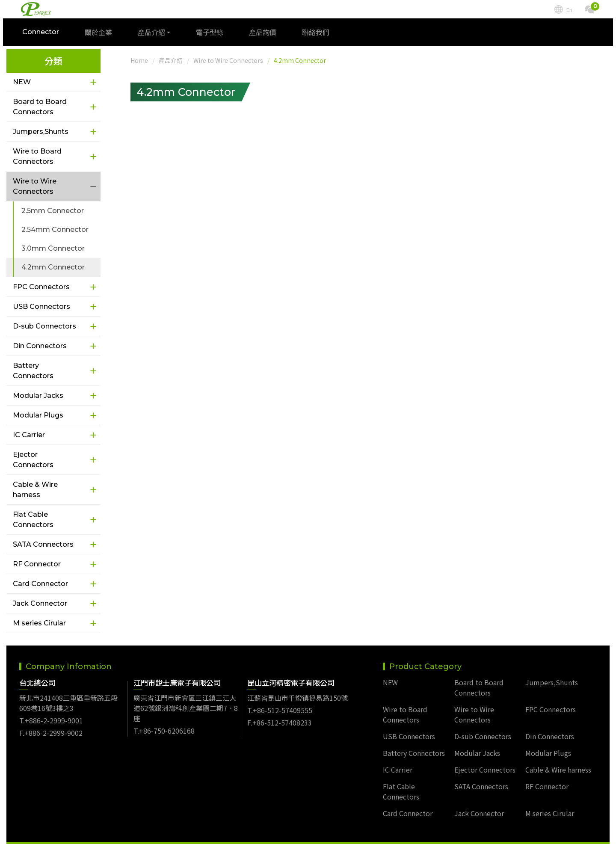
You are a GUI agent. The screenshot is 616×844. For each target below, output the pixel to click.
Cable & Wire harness (35, 490)
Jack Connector (40, 603)
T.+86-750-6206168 (164, 718)
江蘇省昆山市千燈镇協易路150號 (298, 685)
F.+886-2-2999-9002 (51, 720)
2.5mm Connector (53, 211)
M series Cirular (39, 623)
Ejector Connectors (33, 460)
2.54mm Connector (55, 230)
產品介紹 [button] (155, 36)
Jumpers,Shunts (41, 132)
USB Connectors (41, 307)
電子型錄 (213, 36)
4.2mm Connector (53, 267)
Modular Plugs (38, 415)
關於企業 (102, 36)
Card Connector (40, 584)
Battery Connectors (33, 371)
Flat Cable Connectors (33, 520)
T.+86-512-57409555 (280, 698)
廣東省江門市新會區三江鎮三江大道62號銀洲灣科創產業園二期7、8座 (186, 696)
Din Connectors (40, 346)
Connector (44, 35)
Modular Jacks (38, 395)
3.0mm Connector (53, 248)
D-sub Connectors (44, 326)
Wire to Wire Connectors (35, 186)
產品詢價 (266, 36)
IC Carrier (29, 435)
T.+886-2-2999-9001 (51, 708)
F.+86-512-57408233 (280, 710)
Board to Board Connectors (40, 107)
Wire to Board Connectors (37, 156)
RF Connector (37, 564)
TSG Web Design (411, 837)
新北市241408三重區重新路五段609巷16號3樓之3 (68, 690)
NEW (22, 82)
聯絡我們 (319, 36)
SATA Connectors (43, 544)
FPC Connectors (41, 287)
